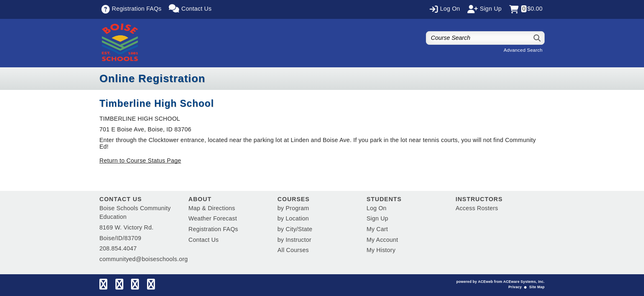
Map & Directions (212, 208)
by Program (293, 208)
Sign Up (377, 218)
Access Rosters (477, 208)
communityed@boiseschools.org (144, 259)
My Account (382, 240)
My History (381, 250)
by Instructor (294, 240)
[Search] (537, 38)
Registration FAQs (213, 229)
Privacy (515, 287)
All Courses (293, 250)
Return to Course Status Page (140, 161)
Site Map (537, 287)
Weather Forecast (213, 218)
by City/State (295, 229)
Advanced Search (523, 50)
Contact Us (204, 240)
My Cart (377, 229)
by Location (293, 218)
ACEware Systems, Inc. (524, 282)
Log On (376, 208)
